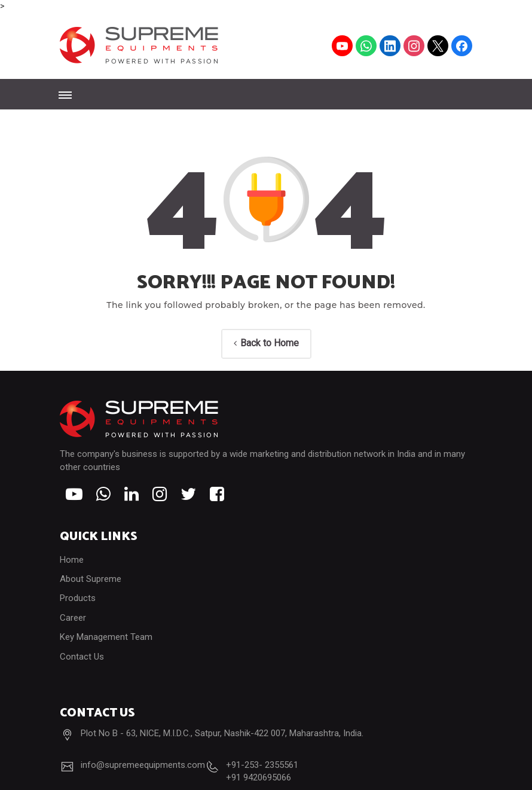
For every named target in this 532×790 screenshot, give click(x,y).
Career (73, 618)
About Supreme (91, 579)
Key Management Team (106, 637)
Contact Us (82, 657)
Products (78, 598)
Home (72, 560)
